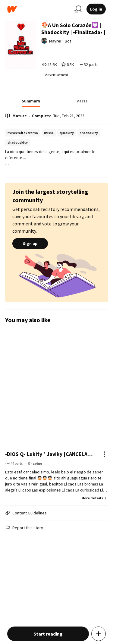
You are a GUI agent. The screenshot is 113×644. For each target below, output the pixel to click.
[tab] (31, 103)
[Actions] (104, 454)
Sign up (30, 243)
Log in (96, 9)
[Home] (38, 9)
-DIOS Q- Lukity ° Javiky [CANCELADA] (50, 454)
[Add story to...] (99, 634)
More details (95, 498)
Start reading (48, 634)
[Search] (78, 9)
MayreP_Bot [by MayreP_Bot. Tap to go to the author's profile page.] (60, 41)
